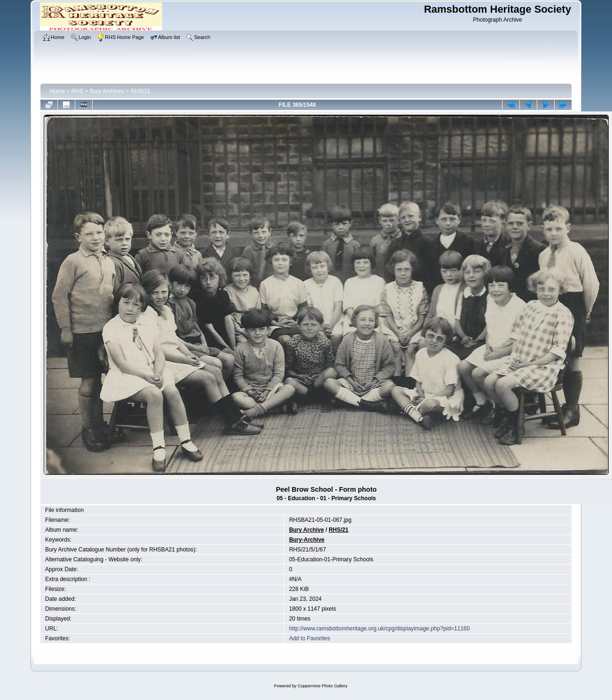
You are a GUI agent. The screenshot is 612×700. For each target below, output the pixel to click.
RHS (77, 91)
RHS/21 (141, 91)
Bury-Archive (307, 540)
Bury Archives (107, 91)
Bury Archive (306, 530)
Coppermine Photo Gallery (322, 686)
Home (57, 91)
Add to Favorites (310, 638)
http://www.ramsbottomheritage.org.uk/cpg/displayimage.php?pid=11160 (380, 629)
